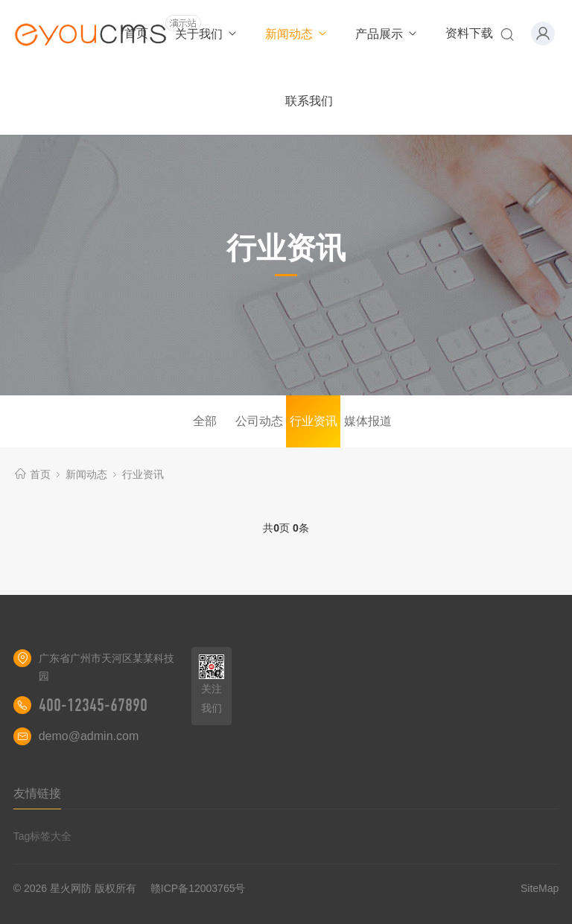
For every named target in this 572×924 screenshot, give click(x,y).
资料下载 (469, 33)
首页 (136, 33)
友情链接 (37, 793)
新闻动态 (297, 34)
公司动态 (259, 421)
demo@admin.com (89, 736)
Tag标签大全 (43, 836)
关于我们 (207, 34)
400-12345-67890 (93, 705)
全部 (205, 421)
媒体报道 (368, 421)
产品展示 (387, 34)
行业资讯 (314, 421)
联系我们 (309, 101)
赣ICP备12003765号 (198, 888)
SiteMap (540, 888)
